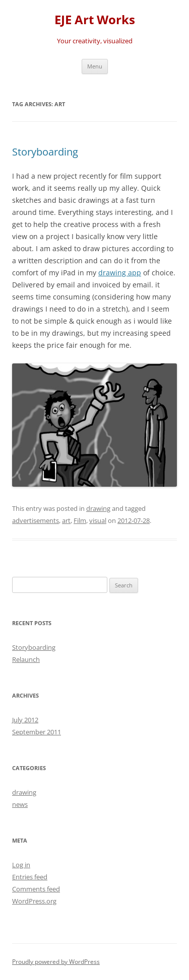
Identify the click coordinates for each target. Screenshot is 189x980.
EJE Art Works (95, 20)
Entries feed (30, 877)
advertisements (36, 520)
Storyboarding (45, 152)
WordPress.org (34, 901)
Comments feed (36, 889)
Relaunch (26, 659)
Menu (95, 66)
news (20, 804)
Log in (21, 865)
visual (98, 520)
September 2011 (37, 732)
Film (80, 520)
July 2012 (25, 720)
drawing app (120, 273)
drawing (98, 508)
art (66, 520)
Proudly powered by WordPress (56, 962)
